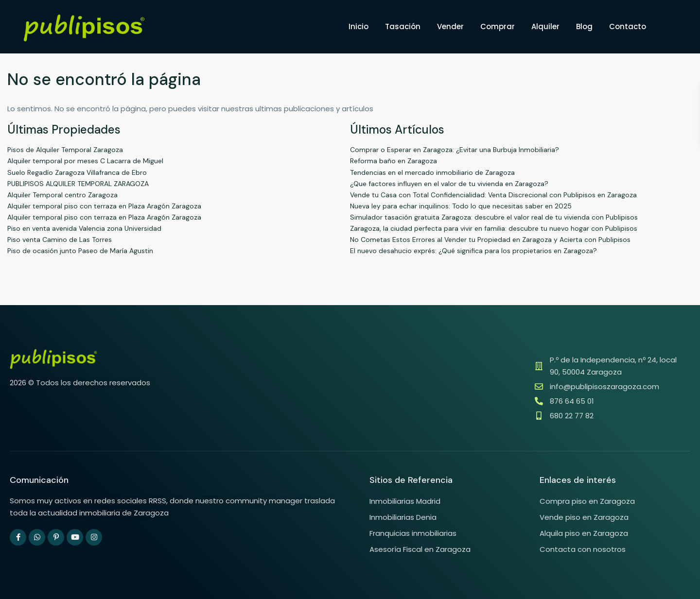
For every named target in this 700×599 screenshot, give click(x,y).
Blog (584, 26)
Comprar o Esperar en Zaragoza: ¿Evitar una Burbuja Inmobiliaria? (455, 150)
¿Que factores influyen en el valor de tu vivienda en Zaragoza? (449, 184)
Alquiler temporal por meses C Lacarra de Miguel (85, 161)
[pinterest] (56, 537)
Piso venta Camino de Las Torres (60, 240)
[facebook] (18, 537)
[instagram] (94, 537)
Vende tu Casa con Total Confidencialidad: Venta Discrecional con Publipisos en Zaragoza (493, 195)
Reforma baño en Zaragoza (394, 161)
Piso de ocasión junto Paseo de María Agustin (80, 251)
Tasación (403, 26)
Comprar (498, 26)
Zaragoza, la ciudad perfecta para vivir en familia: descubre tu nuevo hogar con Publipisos (494, 228)
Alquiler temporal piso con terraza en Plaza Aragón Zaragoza (104, 206)
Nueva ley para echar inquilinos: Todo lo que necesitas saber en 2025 (461, 206)
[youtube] (75, 537)
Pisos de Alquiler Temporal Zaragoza (65, 150)
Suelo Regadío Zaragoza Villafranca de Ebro (77, 172)
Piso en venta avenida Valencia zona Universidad (84, 228)
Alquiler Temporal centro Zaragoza (62, 195)
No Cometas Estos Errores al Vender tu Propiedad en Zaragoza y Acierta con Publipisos (490, 240)
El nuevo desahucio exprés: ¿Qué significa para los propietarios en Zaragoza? (473, 251)
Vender (450, 26)
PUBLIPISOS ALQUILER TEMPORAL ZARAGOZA (78, 184)
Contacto (628, 26)
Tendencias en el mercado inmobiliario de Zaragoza (432, 172)
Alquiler (545, 26)
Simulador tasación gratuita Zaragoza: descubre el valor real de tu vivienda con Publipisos (494, 217)
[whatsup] (37, 537)
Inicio (359, 26)
